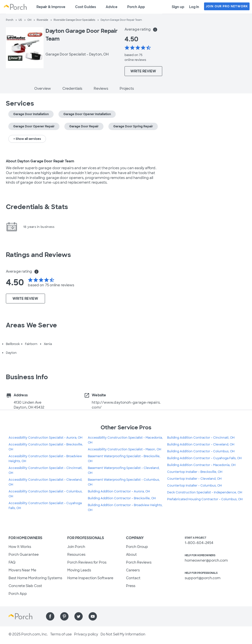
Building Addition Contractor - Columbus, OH (201, 451)
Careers (133, 570)
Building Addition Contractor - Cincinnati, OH (201, 438)
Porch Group (137, 547)
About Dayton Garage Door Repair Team (40, 161)
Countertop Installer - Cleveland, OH (194, 479)
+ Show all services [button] (27, 139)
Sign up (178, 7)
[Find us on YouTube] (93, 616)
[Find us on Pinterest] (64, 616)
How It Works (20, 547)
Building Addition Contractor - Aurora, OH (119, 491)
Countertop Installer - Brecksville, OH (195, 472)
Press (131, 586)
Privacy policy (86, 634)
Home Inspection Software (90, 578)
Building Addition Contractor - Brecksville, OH (122, 498)
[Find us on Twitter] (79, 616)
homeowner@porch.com (206, 560)
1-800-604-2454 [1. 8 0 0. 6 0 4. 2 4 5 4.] (199, 543)
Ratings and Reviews (38, 255)
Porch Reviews (139, 562)
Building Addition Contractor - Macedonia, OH (201, 465)
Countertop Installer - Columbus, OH (195, 486)
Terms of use (61, 634)
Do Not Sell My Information (123, 634)
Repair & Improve (51, 7)
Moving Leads (79, 570)
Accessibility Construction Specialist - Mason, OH (125, 449)
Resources (76, 555)
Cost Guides (86, 7)
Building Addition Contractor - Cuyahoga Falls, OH (204, 458)
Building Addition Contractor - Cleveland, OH (201, 444)
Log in (194, 7)
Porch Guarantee (24, 555)
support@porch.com (203, 578)
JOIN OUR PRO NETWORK (227, 6)
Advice (112, 7)
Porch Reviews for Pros (87, 562)
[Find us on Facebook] (50, 616)
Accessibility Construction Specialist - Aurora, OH (46, 438)
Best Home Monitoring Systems (35, 578)
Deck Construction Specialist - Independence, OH (205, 492)
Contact (133, 578)
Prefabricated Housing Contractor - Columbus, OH (205, 499)
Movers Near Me (22, 570)
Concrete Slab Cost (25, 586)
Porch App (136, 7)
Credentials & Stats (37, 207)
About (131, 555)
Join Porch (76, 547)
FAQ (12, 562)
